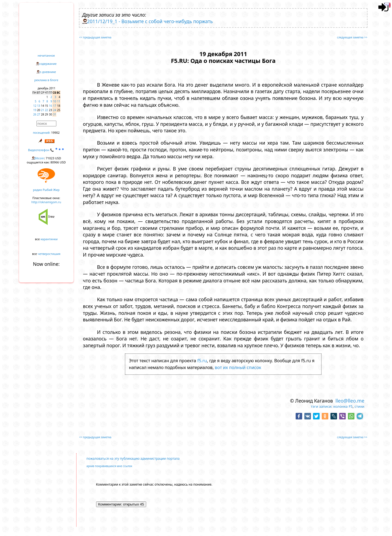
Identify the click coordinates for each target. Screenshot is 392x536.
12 (35, 106)
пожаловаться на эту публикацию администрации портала (133, 459)
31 (55, 114)
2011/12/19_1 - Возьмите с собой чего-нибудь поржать (150, 21)
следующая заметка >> (352, 37)
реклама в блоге (46, 80)
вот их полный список (238, 367)
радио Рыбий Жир (46, 190)
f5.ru (202, 361)
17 (55, 106)
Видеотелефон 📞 (46, 150)
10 (55, 101)
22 (46, 110)
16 (50, 106)
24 (55, 110)
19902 (55, 133)
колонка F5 (343, 406)
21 (43, 110)
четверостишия (49, 254)
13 (39, 106)
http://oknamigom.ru (46, 202)
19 (35, 110)
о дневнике (48, 72)
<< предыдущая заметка (95, 37)
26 (35, 114)
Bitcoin (39, 158)
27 (39, 114)
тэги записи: (322, 406)
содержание (48, 64)
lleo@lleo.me (350, 401)
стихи (359, 406)
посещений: (42, 133)
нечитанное (46, 55)
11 (59, 101)
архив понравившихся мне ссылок (109, 466)
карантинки (49, 239)
